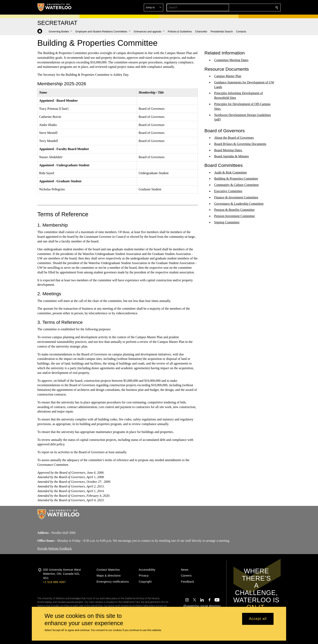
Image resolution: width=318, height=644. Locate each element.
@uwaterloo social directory (202, 606)
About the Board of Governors (234, 138)
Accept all (258, 619)
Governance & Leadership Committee (239, 203)
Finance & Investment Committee (236, 197)
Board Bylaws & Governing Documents (240, 144)
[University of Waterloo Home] (55, 7)
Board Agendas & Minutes (232, 156)
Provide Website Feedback (55, 548)
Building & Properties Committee (236, 179)
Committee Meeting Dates (231, 60)
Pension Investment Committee (235, 216)
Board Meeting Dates (228, 150)
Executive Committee (228, 191)
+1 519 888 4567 (54, 582)
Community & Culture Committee (236, 185)
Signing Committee (227, 222)
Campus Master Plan (228, 76)
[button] (247, 7)
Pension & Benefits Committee (234, 210)
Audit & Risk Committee (230, 172)
